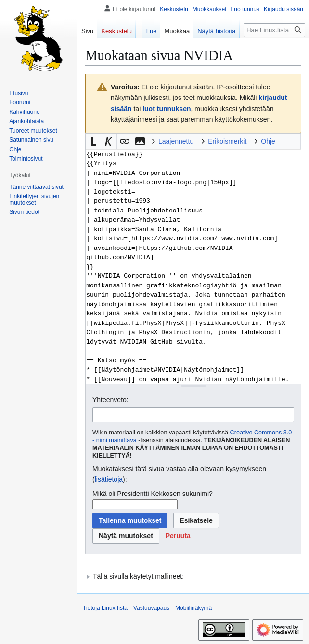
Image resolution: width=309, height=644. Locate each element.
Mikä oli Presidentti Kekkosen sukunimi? (153, 494)
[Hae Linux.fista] (274, 30)
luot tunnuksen (167, 109)
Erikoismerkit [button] (227, 141)
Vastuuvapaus (151, 608)
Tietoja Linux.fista (105, 608)
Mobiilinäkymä (193, 608)
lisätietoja (109, 479)
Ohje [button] (268, 141)
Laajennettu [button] (176, 141)
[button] (93, 141)
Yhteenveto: (110, 400)
